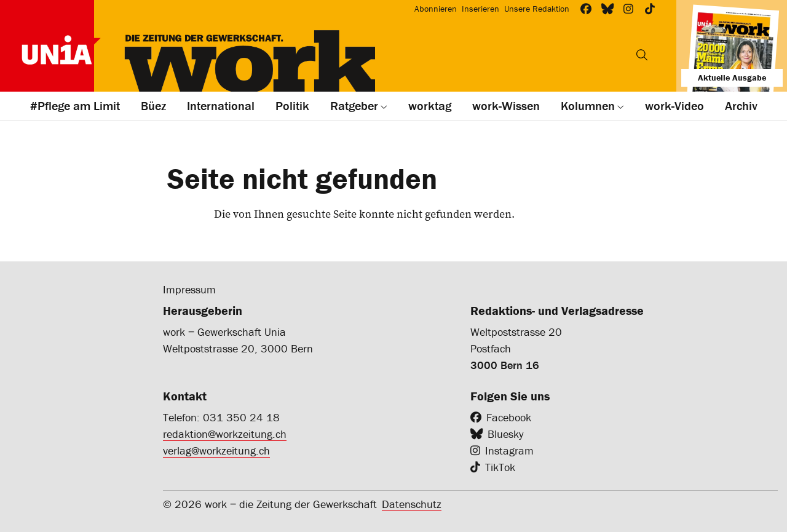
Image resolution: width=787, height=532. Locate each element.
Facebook (509, 417)
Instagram (509, 451)
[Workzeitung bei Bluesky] (608, 9)
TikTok (500, 467)
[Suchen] (642, 55)
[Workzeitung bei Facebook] (586, 9)
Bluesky (505, 434)
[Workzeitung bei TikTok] (650, 9)
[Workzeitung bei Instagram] (629, 9)
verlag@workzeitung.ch (216, 451)
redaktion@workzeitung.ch (225, 434)
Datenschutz (412, 504)
